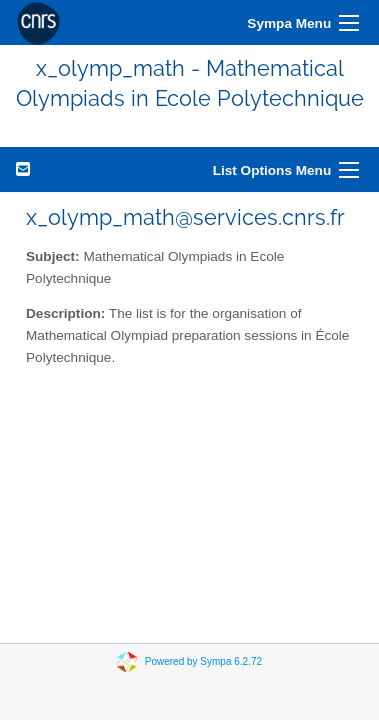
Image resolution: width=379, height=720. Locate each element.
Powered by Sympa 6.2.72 (203, 660)
